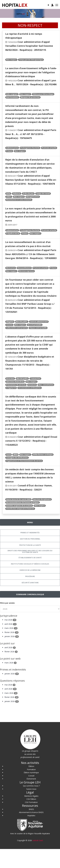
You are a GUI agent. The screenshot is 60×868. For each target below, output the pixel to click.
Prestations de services (16, 385)
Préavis (9, 151)
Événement (31, 779)
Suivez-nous (31, 789)
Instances (32, 385)
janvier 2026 (12, 636)
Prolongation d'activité (30, 148)
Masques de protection (30, 97)
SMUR (15, 455)
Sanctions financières (15, 382)
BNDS (31, 809)
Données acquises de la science (19, 506)
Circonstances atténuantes (30, 388)
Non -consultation (46, 385)
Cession (9, 325)
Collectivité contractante (17, 328)
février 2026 (11, 632)
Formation (31, 769)
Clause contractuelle (38, 328)
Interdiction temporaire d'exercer (20, 509)
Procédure (30, 576)
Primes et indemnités (30, 533)
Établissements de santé (30, 558)
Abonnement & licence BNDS (31, 812)
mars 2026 (11, 628)
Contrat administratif (39, 322)
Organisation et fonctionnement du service (24, 461)
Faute (9, 455)
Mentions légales (31, 796)
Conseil (31, 776)
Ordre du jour (28, 193)
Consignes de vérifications (17, 458)
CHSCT (9, 197)
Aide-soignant (12, 94)
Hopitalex (31, 815)
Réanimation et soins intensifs (19, 200)
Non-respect (11, 60)
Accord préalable (35, 325)
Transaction (35, 378)
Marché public (22, 322)
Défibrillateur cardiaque (43, 455)
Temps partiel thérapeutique (31, 60)
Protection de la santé (30, 545)
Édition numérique (31, 772)
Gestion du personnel (30, 539)
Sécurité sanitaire (30, 583)
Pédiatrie (17, 193)
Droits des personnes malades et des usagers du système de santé (30, 551)
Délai (8, 193)
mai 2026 (10, 620)
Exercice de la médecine (30, 570)
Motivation (11, 268)
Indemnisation (12, 148)
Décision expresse (26, 271)
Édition (31, 766)
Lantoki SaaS (38, 840)
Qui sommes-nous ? (31, 786)
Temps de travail (43, 193)
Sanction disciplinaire (42, 499)
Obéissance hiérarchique (43, 94)
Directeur (10, 378)
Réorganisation (33, 197)
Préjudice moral (13, 233)
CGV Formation (31, 802)
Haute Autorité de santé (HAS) (18, 499)
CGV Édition (31, 799)
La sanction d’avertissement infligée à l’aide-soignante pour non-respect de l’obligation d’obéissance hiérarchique (31, 72)
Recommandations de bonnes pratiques (23, 502)
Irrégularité (11, 388)
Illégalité (10, 322)
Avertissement (12, 97)
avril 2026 (11, 624)
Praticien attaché (49, 148)
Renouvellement (24, 268)
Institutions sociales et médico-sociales (30, 564)
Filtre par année (7, 603)
